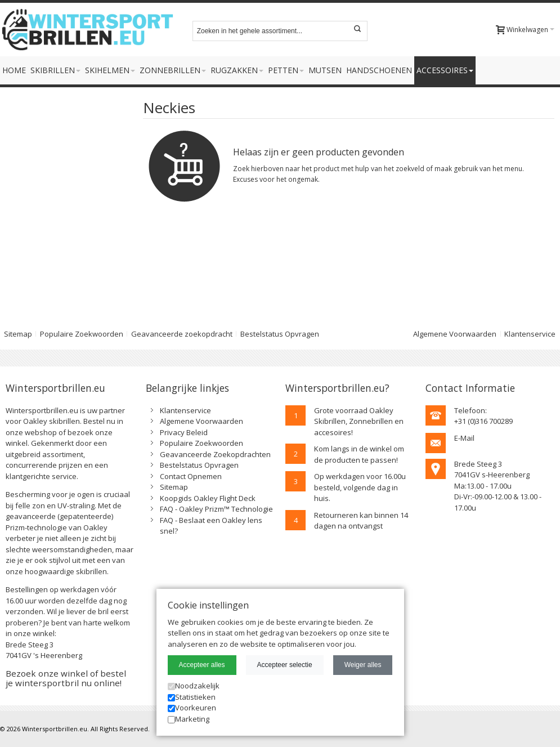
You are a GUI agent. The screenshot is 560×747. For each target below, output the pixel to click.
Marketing (189, 719)
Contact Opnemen (191, 476)
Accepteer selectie (285, 665)
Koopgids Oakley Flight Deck (208, 498)
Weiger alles (363, 665)
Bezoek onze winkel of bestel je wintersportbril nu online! (66, 678)
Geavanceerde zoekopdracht (182, 334)
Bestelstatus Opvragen (280, 334)
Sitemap (174, 487)
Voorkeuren (192, 708)
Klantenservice (530, 334)
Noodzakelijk (194, 686)
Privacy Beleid (184, 432)
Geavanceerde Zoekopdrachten (215, 454)
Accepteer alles (202, 665)
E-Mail (464, 438)
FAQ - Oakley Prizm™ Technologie (216, 509)
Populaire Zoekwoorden (82, 334)
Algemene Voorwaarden (455, 334)
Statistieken (192, 697)
